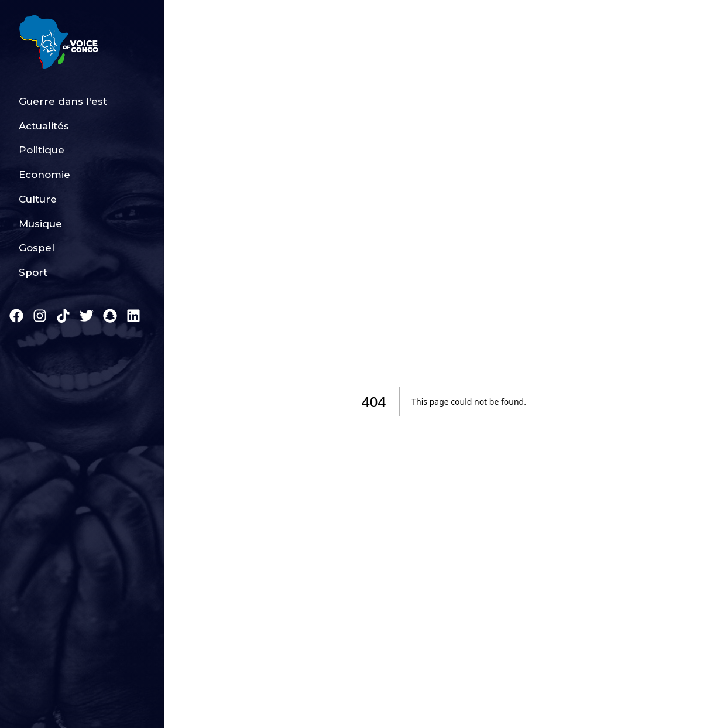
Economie (44, 175)
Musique (40, 224)
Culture (38, 199)
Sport (33, 272)
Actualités (44, 126)
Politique (42, 150)
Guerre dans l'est (63, 101)
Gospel (37, 248)
